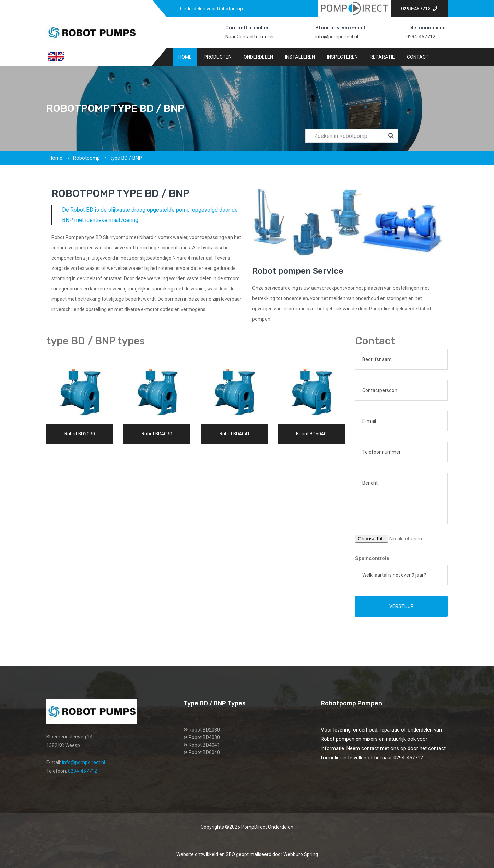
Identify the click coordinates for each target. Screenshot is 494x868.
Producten (218, 57)
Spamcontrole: (373, 558)
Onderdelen (258, 57)
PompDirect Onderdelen (267, 827)
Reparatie (382, 57)
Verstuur (402, 606)
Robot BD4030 (204, 737)
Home (185, 57)
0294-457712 (419, 9)
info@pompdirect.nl (337, 37)
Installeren (300, 57)
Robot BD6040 (204, 752)
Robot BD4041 (204, 745)
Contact (418, 57)
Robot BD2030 (204, 730)
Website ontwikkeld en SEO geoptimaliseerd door (247, 854)
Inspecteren (342, 57)
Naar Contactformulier (250, 37)
